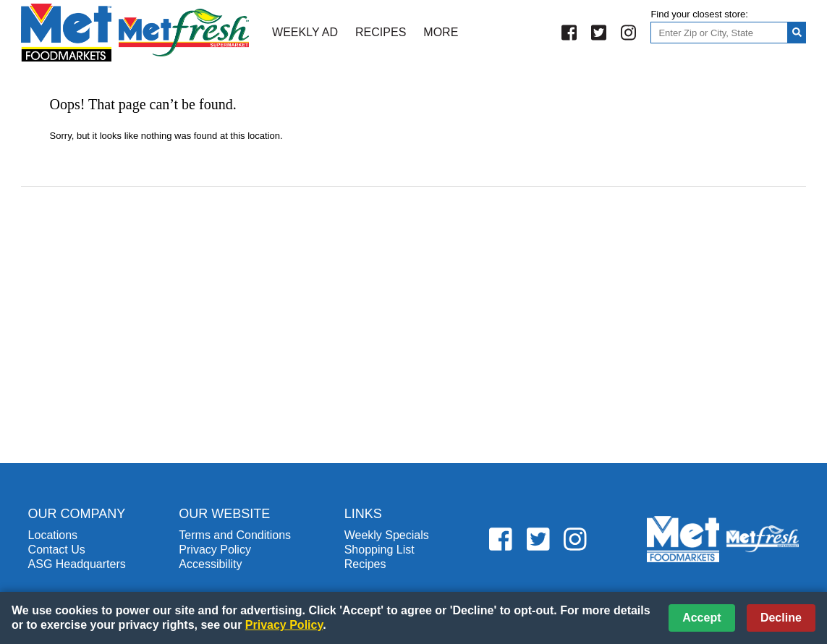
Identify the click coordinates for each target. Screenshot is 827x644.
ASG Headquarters (77, 564)
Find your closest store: (699, 14)
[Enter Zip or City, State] (719, 33)
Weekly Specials (387, 535)
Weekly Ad (305, 32)
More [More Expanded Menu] (441, 32)
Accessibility (210, 564)
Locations (53, 535)
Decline (781, 618)
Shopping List (379, 550)
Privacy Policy (215, 550)
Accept (701, 618)
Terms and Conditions (235, 535)
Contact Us (57, 550)
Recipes (381, 32)
